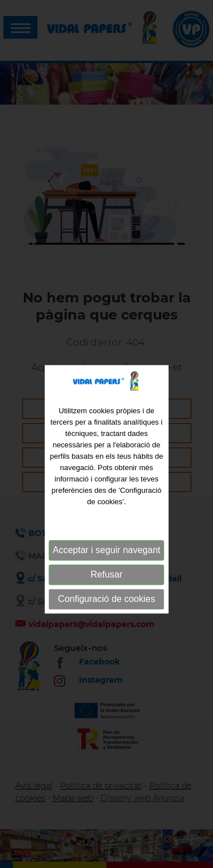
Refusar (106, 587)
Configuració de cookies (106, 611)
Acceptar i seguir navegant (106, 562)
